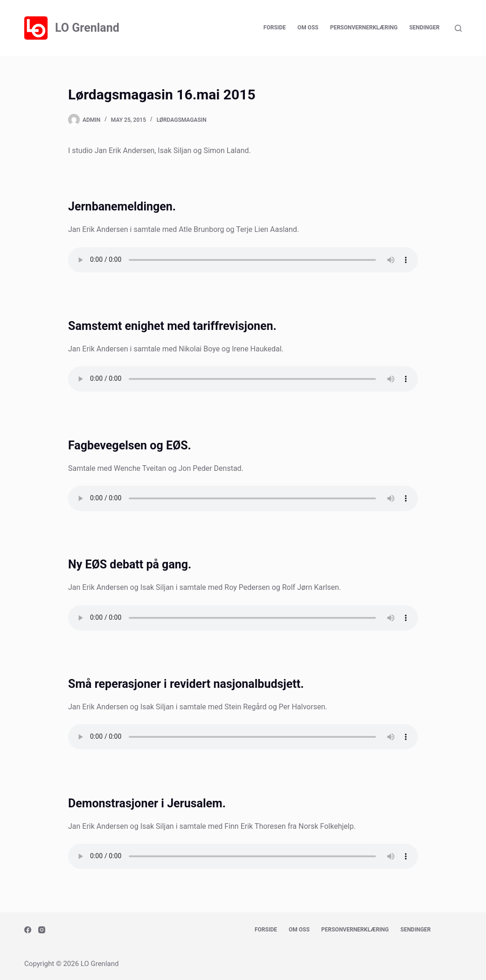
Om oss (308, 28)
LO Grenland (87, 28)
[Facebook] (28, 930)
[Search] (458, 28)
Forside (275, 28)
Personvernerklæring (364, 28)
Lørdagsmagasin (182, 120)
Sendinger (424, 28)
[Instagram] (42, 930)
